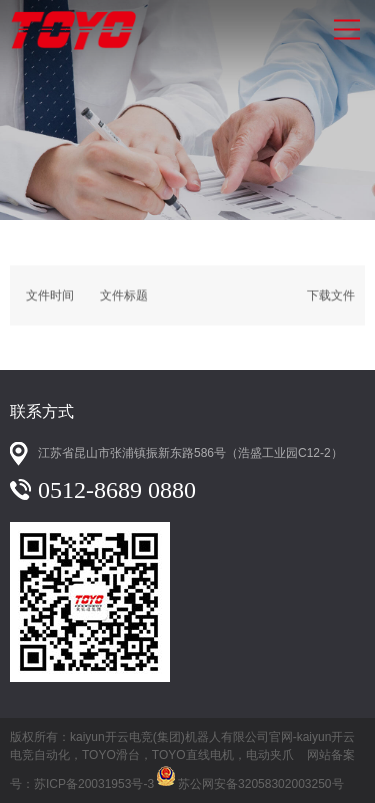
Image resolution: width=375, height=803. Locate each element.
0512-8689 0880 (117, 490)
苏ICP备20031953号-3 (94, 784)
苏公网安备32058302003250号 (248, 774)
